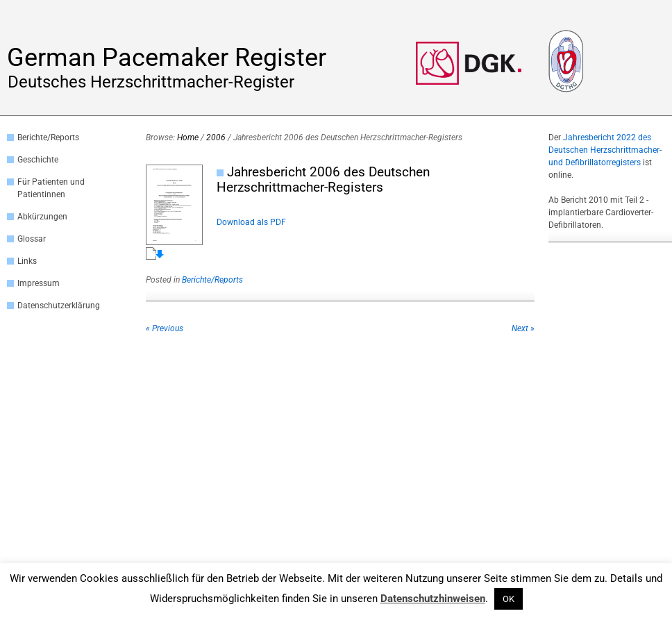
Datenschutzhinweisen (433, 599)
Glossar (32, 239)
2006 (216, 137)
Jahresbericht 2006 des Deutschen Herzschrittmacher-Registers (324, 179)
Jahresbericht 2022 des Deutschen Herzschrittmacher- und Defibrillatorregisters (605, 150)
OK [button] (509, 599)
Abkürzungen (42, 217)
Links (27, 261)
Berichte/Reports (48, 137)
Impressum (39, 283)
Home (188, 137)
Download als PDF (251, 222)
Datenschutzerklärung (59, 306)
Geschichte (38, 160)
